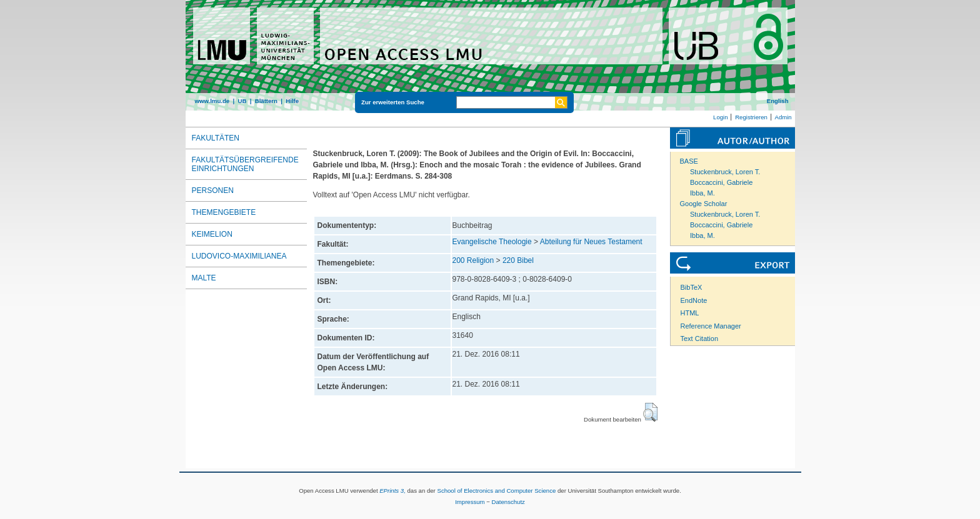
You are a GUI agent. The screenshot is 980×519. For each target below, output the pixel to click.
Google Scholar (704, 204)
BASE (689, 161)
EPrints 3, (392, 491)
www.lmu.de (212, 101)
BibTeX (692, 287)
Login (720, 117)
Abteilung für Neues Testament (591, 242)
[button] (650, 412)
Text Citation (700, 339)
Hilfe (292, 101)
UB (242, 101)
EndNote (694, 300)
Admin (783, 117)
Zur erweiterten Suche (393, 102)
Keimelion (212, 234)
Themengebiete (224, 212)
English (778, 101)
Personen (213, 190)
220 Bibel (518, 260)
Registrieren (751, 117)
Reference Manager (711, 326)
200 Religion (473, 260)
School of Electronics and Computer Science (496, 491)
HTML (690, 313)
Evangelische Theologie (492, 242)
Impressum (470, 502)
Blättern (266, 101)
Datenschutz (508, 502)
